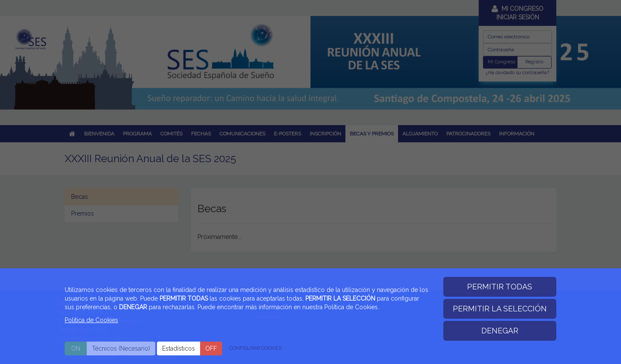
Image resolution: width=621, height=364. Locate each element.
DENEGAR (500, 331)
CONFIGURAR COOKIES (256, 348)
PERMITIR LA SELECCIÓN (500, 309)
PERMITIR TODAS (500, 287)
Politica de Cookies (91, 320)
